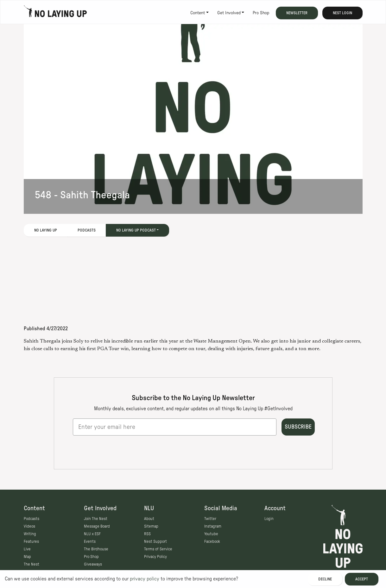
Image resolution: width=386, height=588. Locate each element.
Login (269, 519)
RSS (147, 534)
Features (31, 542)
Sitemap (151, 526)
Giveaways (93, 564)
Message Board (97, 526)
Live (27, 549)
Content (198, 13)
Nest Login (342, 13)
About (149, 519)
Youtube (211, 534)
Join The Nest (96, 519)
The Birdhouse (96, 549)
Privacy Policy (155, 557)
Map (27, 557)
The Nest (32, 564)
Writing (30, 534)
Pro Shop (261, 13)
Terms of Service (158, 549)
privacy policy (145, 579)
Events (90, 542)
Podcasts (87, 230)
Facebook (212, 542)
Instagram (213, 526)
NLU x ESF (92, 534)
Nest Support (155, 542)
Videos (29, 526)
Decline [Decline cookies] (325, 579)
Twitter (210, 519)
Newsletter (297, 13)
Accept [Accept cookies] (362, 579)
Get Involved (229, 13)
